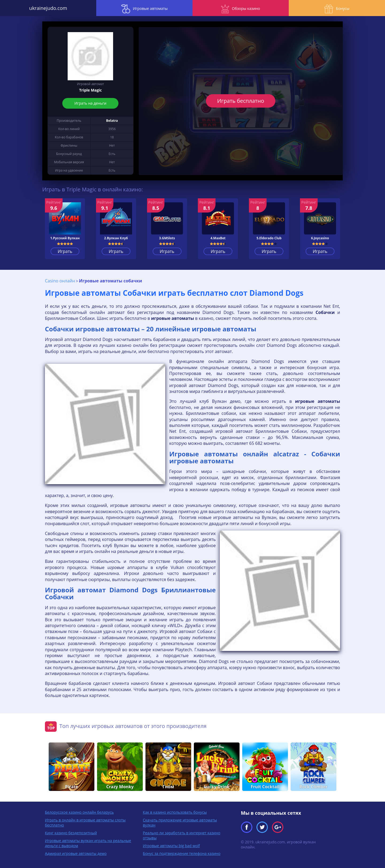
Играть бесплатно (241, 101)
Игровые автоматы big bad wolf (171, 846)
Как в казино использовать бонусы (175, 812)
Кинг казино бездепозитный (71, 833)
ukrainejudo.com (48, 8)
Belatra (112, 121)
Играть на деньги (91, 103)
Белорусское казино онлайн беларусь (79, 812)
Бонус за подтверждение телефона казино (182, 853)
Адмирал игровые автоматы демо (76, 853)
